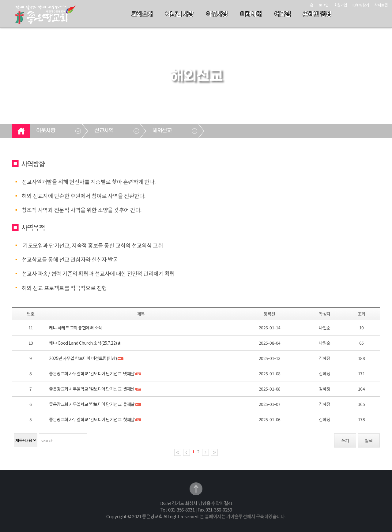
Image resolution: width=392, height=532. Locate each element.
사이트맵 (381, 5)
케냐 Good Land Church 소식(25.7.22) (83, 343)
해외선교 (162, 131)
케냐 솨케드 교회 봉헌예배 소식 (75, 328)
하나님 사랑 (179, 14)
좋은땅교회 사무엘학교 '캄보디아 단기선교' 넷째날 (92, 373)
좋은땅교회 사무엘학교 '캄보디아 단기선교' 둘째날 (92, 404)
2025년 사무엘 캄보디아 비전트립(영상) (83, 358)
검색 (369, 441)
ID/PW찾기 (361, 5)
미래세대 (251, 14)
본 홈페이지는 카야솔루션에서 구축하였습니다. (243, 516)
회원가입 (341, 5)
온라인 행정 (317, 14)
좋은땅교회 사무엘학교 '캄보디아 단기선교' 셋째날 (92, 389)
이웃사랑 (217, 14)
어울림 (283, 14)
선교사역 (104, 131)
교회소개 (142, 14)
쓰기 (345, 441)
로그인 (324, 5)
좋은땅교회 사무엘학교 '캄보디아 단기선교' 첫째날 (92, 419)
